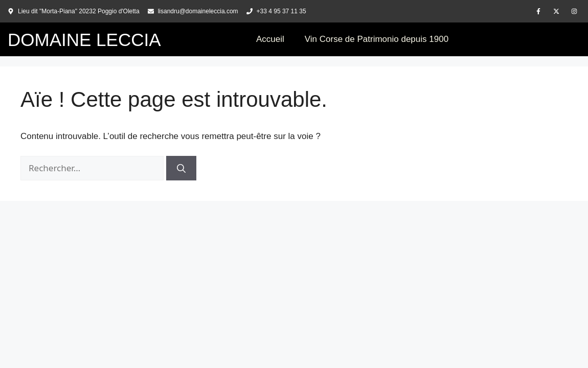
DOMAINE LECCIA (84, 40)
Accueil (270, 39)
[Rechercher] (181, 168)
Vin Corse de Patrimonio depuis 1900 (377, 39)
